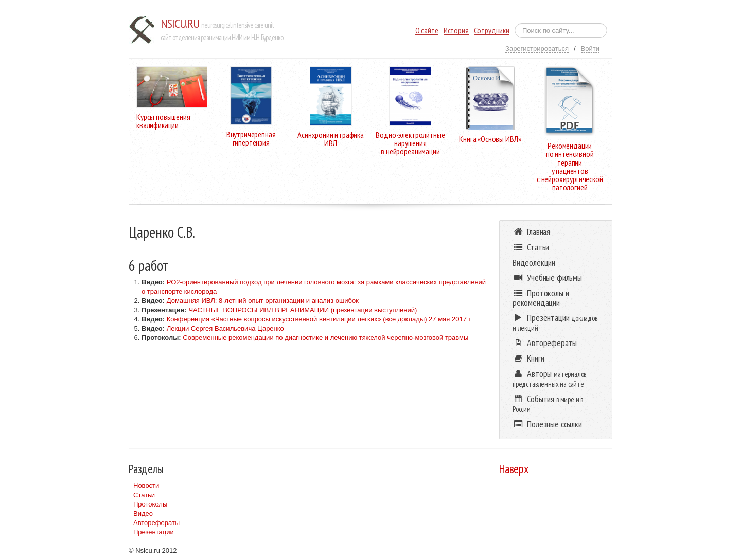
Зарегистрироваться (537, 49)
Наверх (514, 469)
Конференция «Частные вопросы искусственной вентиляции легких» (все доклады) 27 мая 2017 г (319, 319)
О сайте (427, 31)
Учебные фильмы (547, 277)
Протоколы (150, 504)
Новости (146, 486)
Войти (590, 49)
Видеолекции (534, 263)
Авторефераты (156, 523)
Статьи (144, 495)
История (456, 31)
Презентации (154, 532)
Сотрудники (492, 31)
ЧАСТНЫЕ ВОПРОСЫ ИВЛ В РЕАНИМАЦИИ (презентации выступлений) (303, 310)
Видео (143, 513)
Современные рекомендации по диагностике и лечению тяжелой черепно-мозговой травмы (325, 338)
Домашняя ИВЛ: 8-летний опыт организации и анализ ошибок (263, 301)
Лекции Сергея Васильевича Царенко (225, 328)
